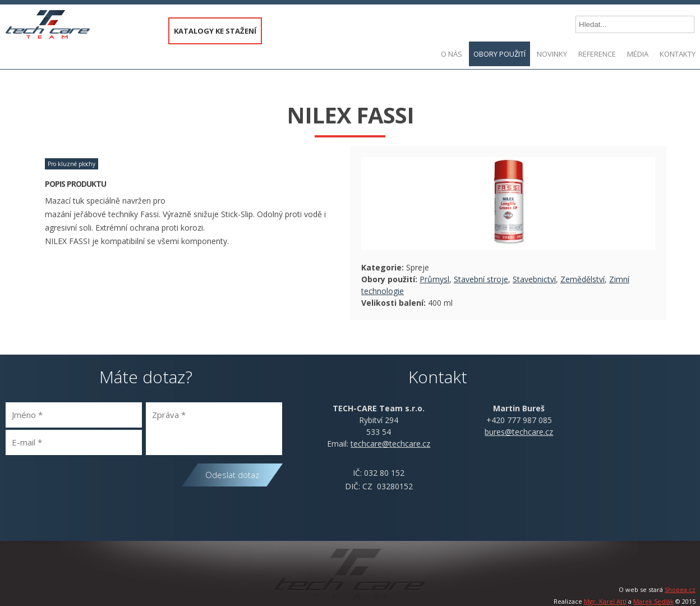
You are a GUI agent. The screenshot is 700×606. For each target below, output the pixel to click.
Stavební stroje (481, 279)
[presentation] (91, 483)
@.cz (390, 444)
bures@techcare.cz (519, 432)
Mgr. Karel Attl (605, 601)
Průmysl (434, 279)
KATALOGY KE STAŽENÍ (215, 31)
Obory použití (499, 54)
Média (638, 54)
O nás (452, 54)
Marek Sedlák (653, 601)
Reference (597, 54)
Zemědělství (582, 279)
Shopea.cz (680, 589)
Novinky (552, 54)
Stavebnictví (534, 279)
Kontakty (678, 54)
